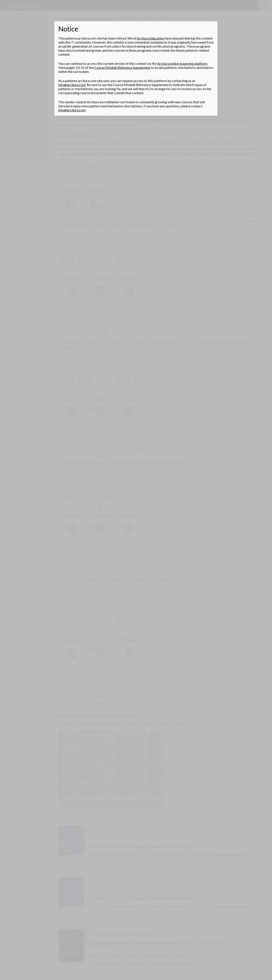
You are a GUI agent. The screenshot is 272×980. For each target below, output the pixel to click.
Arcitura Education (150, 38)
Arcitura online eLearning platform (182, 63)
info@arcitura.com (72, 85)
